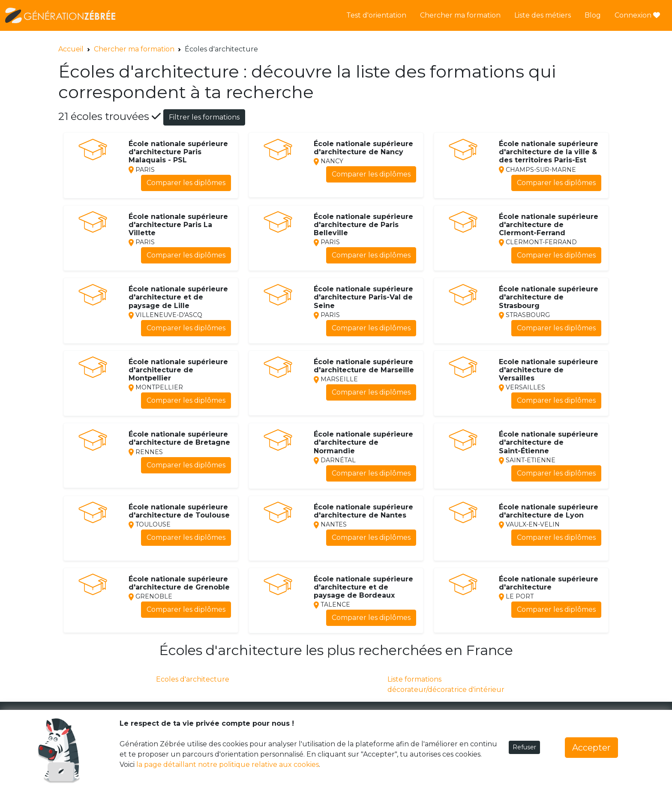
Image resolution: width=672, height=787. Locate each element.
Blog (593, 15)
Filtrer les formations (204, 117)
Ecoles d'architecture (193, 679)
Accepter (591, 748)
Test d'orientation (376, 15)
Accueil (71, 49)
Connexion (637, 15)
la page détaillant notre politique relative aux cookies (228, 765)
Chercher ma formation (460, 15)
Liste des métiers (543, 15)
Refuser (524, 747)
